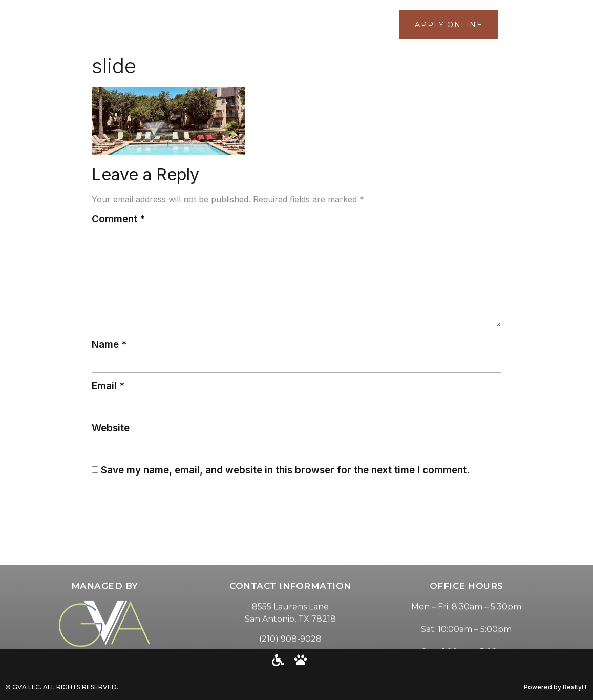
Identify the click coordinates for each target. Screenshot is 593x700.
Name (109, 345)
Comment (118, 219)
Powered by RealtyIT (556, 687)
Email (108, 386)
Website (111, 428)
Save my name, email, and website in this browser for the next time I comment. (285, 470)
